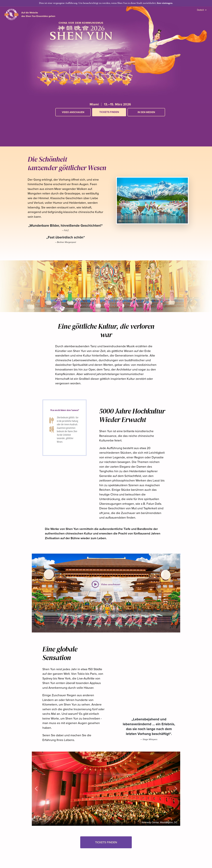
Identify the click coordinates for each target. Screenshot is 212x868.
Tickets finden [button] (106, 842)
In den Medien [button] (146, 112)
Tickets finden (109, 112)
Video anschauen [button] (73, 112)
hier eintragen (165, 3)
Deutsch (202, 10)
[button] (110, 119)
